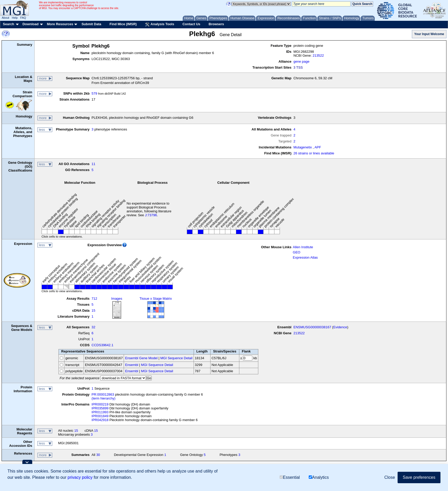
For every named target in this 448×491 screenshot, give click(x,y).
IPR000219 (100, 404)
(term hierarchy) (103, 398)
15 (93, 310)
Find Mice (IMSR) (123, 24)
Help (15, 18)
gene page (301, 61)
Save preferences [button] (419, 477)
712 (94, 299)
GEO (297, 252)
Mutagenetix (303, 147)
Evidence (340, 327)
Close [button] (390, 477)
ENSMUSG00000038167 (312, 327)
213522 (318, 55)
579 (94, 93)
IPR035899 (100, 408)
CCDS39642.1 (102, 345)
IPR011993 (100, 412)
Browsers (216, 24)
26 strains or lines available (314, 153)
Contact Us (191, 24)
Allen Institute (303, 247)
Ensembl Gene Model (141, 358)
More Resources (60, 24)
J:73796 (151, 215)
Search (8, 24)
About (6, 18)
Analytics (319, 477)
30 (98, 455)
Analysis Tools (160, 24)
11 (93, 164)
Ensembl (132, 365)
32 (93, 327)
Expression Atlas (305, 257)
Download (30, 24)
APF (318, 147)
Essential (290, 477)
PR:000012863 (103, 394)
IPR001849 (100, 416)
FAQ (23, 18)
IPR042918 (100, 420)
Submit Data (91, 24)
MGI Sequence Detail (176, 358)
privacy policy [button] (80, 477)
